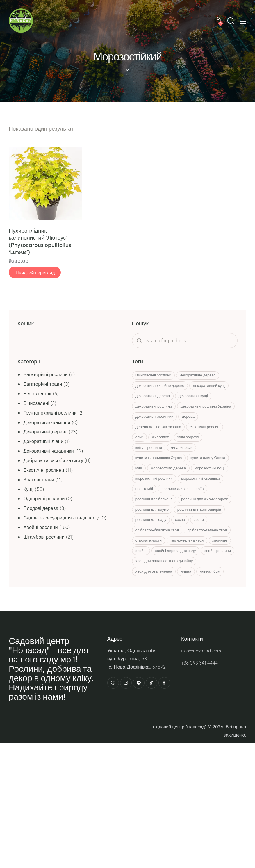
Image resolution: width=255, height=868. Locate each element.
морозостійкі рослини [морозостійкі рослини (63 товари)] (155, 494)
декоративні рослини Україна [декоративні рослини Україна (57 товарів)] (162, 419)
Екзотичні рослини (45, 470)
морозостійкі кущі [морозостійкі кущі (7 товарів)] (215, 483)
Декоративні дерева (46, 432)
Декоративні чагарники (50, 451)
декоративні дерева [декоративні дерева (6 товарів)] (154, 397)
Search (149, 341)
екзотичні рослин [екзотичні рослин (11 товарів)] (208, 440)
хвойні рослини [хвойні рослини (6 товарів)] (150, 580)
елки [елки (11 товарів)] (141, 451)
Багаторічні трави (44, 384)
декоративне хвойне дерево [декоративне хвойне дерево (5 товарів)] (161, 386)
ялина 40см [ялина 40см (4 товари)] (215, 591)
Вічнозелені (37, 404)
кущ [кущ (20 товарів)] (140, 483)
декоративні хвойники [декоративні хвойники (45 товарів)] (156, 429)
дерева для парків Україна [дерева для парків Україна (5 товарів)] (159, 440)
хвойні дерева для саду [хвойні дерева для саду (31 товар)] (204, 569)
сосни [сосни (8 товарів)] (204, 537)
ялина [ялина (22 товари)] (189, 591)
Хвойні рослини (41, 528)
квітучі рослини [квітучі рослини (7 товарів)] (150, 462)
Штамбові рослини (45, 537)
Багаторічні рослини (47, 375)
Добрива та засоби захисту (55, 461)
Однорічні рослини (45, 499)
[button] (243, 21)
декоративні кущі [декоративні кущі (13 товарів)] (196, 397)
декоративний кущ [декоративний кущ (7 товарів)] (212, 386)
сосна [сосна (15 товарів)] (183, 537)
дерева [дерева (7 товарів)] (191, 429)
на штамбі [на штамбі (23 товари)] (145, 505)
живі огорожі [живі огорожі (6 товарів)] (193, 451)
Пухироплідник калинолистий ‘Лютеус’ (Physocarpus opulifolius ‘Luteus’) (40, 242)
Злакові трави (39, 480)
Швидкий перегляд (35, 273)
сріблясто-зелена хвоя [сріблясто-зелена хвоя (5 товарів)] (211, 548)
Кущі (29, 490)
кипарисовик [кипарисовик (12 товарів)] (185, 462)
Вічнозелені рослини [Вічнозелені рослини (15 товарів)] (155, 376)
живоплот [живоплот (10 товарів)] (164, 451)
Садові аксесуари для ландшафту (63, 518)
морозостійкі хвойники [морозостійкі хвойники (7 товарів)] (204, 494)
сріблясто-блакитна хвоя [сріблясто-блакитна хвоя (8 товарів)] (158, 548)
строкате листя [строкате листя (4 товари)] (150, 558)
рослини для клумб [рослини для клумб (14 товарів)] (153, 526)
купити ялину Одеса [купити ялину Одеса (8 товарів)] (211, 472)
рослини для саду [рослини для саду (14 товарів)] (152, 537)
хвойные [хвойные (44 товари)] (144, 569)
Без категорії (38, 394)
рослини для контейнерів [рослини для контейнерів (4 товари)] (202, 526)
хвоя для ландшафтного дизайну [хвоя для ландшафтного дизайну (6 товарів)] (203, 580)
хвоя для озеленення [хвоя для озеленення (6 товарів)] (155, 591)
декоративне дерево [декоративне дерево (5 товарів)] (201, 376)
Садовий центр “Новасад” (179, 746)
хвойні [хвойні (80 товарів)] (168, 569)
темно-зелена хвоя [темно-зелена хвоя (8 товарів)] (190, 558)
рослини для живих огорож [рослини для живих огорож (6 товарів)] (208, 515)
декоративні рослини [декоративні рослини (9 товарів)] (155, 408)
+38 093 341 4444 (200, 683)
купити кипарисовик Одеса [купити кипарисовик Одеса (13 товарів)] (160, 472)
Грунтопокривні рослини (51, 413)
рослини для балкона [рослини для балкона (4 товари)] (155, 515)
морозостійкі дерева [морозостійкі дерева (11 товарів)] (172, 483)
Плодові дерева (42, 509)
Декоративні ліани (44, 442)
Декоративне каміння (48, 423)
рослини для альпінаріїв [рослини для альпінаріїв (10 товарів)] (186, 505)
